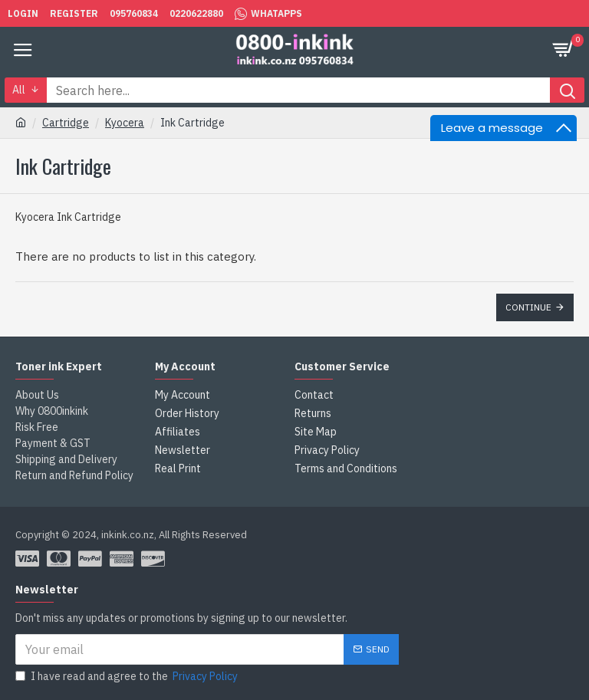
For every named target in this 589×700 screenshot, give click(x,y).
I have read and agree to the (128, 677)
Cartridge (66, 123)
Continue (528, 307)
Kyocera (125, 123)
